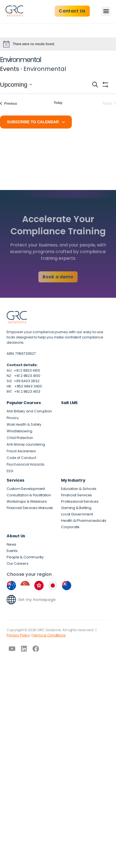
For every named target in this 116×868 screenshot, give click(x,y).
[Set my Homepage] (11, 600)
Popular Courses (24, 403)
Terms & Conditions (49, 635)
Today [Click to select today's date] (58, 103)
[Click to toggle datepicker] (16, 85)
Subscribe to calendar (33, 122)
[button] (106, 11)
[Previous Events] (9, 104)
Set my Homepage (37, 600)
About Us (16, 536)
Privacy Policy (18, 635)
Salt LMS (69, 403)
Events (10, 69)
